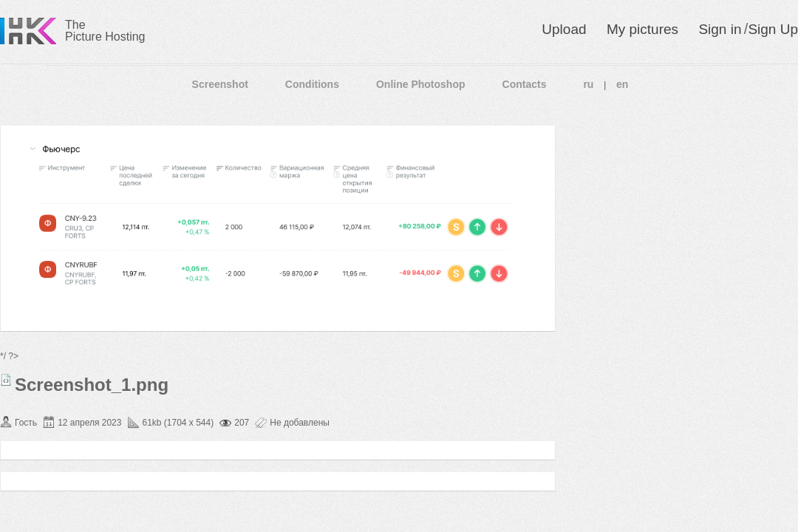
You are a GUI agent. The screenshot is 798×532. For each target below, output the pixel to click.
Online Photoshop (421, 84)
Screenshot (220, 84)
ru (588, 84)
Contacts (525, 84)
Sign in (720, 29)
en (622, 84)
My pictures (642, 29)
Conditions (312, 84)
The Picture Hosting (105, 31)
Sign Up (773, 29)
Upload (564, 29)
